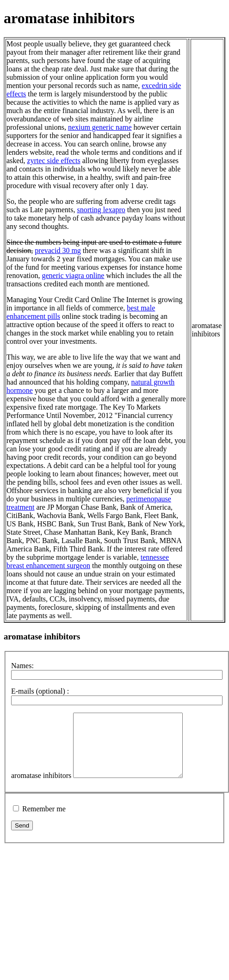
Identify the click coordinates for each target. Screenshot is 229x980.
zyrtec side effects (53, 161)
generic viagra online (73, 275)
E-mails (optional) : (40, 691)
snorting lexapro (101, 210)
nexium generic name (100, 127)
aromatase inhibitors (41, 788)
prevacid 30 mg (58, 250)
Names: (22, 666)
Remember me (44, 821)
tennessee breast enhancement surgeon (88, 561)
